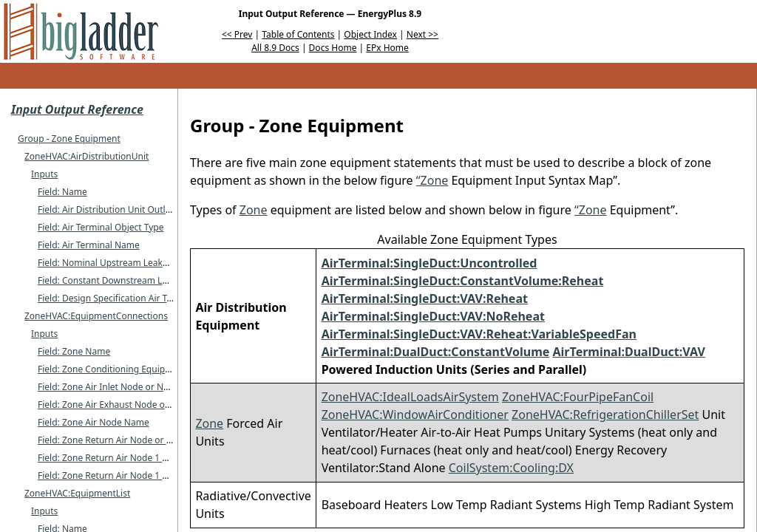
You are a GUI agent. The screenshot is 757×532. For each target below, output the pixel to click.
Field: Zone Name (74, 351)
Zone (254, 210)
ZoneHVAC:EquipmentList (77, 493)
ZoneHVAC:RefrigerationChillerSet (605, 415)
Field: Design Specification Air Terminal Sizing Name (145, 298)
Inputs (44, 174)
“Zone (432, 180)
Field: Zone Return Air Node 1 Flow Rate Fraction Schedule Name (172, 458)
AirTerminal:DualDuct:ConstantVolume (436, 352)
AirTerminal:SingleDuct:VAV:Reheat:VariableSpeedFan (479, 334)
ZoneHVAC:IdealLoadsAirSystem (410, 397)
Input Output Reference (77, 109)
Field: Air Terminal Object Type (101, 227)
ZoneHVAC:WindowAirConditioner (415, 415)
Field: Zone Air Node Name (94, 422)
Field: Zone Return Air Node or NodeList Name (134, 440)
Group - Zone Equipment (69, 139)
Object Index (370, 34)
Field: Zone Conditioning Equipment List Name (134, 369)
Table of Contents (298, 34)
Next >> (422, 34)
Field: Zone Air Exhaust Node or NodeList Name (136, 405)
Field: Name (62, 192)
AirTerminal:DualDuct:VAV (629, 352)
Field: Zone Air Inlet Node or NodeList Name (129, 387)
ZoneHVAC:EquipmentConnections (96, 316)
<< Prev (237, 34)
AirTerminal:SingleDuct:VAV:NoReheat (433, 316)
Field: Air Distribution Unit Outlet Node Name (132, 209)
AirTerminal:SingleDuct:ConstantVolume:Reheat (463, 281)
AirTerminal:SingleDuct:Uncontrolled (430, 263)
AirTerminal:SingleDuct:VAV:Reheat (425, 299)
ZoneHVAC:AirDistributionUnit (86, 156)
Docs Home (333, 48)
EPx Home (387, 48)
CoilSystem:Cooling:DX (511, 468)
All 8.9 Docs (275, 48)
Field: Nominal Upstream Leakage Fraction (126, 263)
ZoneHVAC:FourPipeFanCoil (578, 397)
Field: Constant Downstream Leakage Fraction (133, 280)
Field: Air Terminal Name (89, 245)
